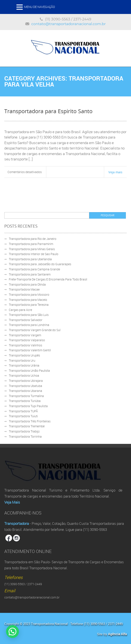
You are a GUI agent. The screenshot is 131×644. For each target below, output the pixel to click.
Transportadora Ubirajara (26, 381)
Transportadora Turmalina (26, 396)
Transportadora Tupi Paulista (28, 406)
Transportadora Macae (24, 289)
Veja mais (115, 172)
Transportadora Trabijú (24, 431)
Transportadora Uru (22, 360)
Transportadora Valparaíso (27, 340)
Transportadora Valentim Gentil (30, 350)
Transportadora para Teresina (29, 305)
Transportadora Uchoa (24, 375)
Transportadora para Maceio (28, 300)
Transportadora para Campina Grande (34, 269)
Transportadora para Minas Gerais (32, 249)
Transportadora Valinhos (25, 345)
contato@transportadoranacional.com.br (69, 24)
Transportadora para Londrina (29, 325)
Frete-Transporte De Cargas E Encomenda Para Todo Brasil (48, 279)
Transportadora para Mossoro (29, 295)
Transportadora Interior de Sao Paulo (34, 254)
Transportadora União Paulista (29, 371)
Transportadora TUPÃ (23, 411)
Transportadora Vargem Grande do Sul (35, 330)
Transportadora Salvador (26, 320)
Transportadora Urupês (24, 355)
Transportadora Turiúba (25, 401)
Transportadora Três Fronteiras (30, 421)
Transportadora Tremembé (27, 426)
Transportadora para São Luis (29, 315)
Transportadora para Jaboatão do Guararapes (40, 264)
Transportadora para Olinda (27, 284)
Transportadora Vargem (25, 335)
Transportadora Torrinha (25, 436)
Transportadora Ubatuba (25, 386)
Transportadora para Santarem (30, 274)
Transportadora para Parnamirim (31, 244)
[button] (13, 631)
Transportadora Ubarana (25, 391)
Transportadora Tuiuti (23, 416)
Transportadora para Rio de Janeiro (33, 239)
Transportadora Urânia (24, 365)
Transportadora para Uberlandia (30, 259)
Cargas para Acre (20, 310)
